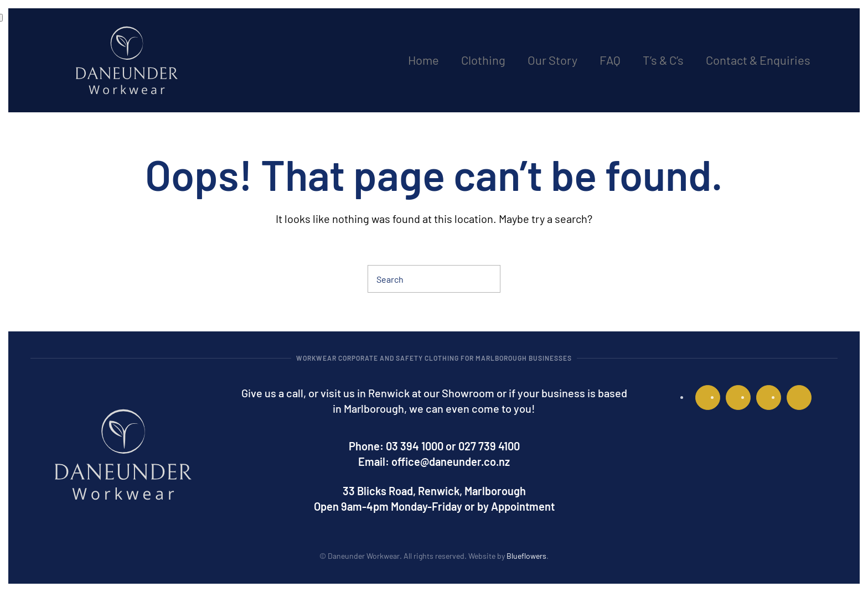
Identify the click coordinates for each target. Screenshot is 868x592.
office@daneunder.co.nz (451, 461)
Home (423, 60)
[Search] (434, 279)
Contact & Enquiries (758, 60)
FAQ (610, 60)
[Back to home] (127, 60)
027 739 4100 (489, 446)
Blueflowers (526, 556)
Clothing (483, 60)
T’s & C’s (663, 60)
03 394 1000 (415, 446)
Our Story (552, 60)
